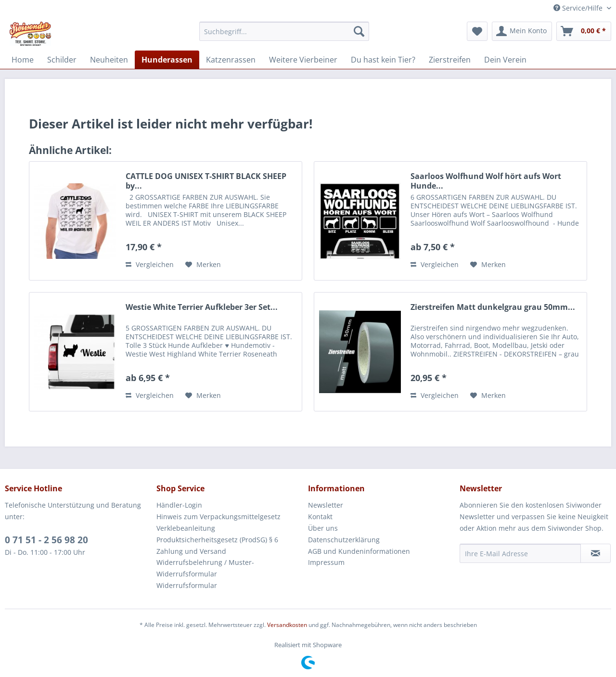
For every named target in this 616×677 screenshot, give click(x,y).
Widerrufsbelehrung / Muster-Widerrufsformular (205, 568)
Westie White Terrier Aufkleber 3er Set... (202, 307)
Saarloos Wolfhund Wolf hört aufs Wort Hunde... (486, 181)
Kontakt (320, 517)
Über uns (323, 528)
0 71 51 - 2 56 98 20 (46, 540)
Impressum (326, 562)
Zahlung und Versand (191, 551)
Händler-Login (179, 505)
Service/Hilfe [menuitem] (579, 8)
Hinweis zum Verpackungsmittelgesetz (218, 517)
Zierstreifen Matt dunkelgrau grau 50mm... (493, 307)
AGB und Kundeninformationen (359, 551)
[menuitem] (284, 31)
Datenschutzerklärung (344, 540)
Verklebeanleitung (186, 528)
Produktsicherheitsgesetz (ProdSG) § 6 (217, 540)
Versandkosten (287, 625)
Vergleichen (150, 264)
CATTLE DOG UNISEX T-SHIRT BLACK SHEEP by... (206, 181)
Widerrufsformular (187, 585)
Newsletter (326, 505)
